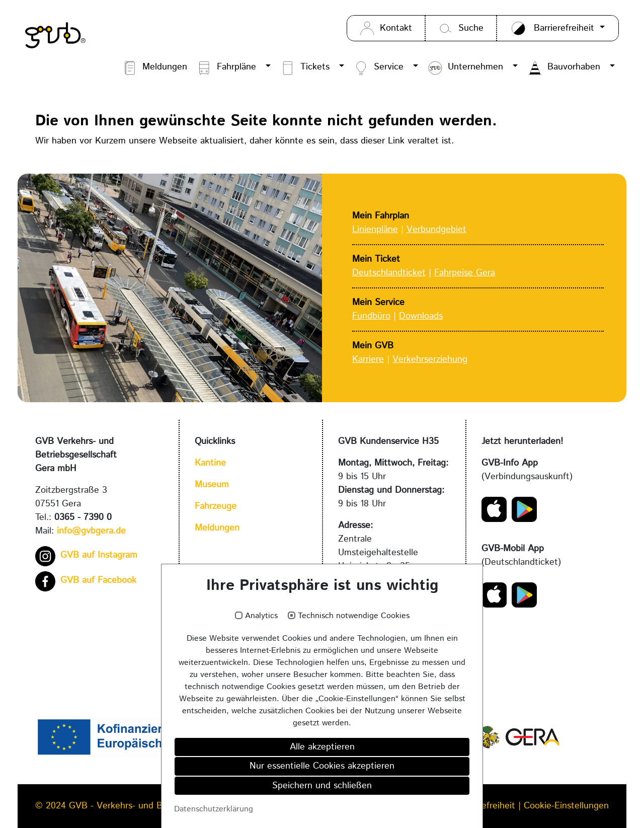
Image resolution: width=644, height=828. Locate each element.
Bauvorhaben (564, 68)
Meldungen (155, 68)
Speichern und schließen (322, 788)
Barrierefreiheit (487, 806)
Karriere (368, 359)
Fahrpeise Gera (465, 273)
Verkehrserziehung (430, 359)
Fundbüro (371, 316)
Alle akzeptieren (322, 749)
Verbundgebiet (436, 230)
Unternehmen (465, 68)
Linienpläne (375, 230)
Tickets (305, 68)
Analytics (261, 619)
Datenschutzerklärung (214, 812)
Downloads (421, 316)
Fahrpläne (226, 68)
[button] (267, 68)
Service (379, 68)
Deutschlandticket (389, 273)
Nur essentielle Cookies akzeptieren (322, 769)
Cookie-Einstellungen (566, 806)
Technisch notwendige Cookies (354, 619)
